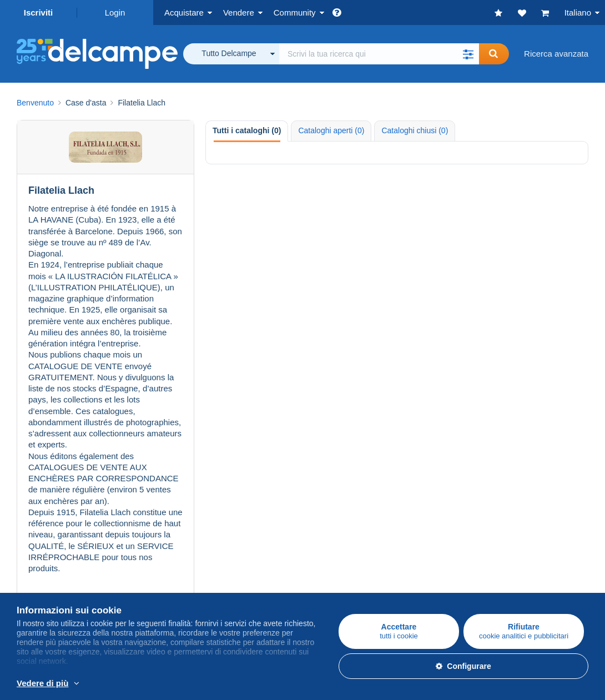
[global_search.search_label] (379, 54)
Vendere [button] (239, 12)
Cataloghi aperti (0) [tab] (331, 130)
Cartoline (33, 483)
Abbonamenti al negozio (252, 509)
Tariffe (218, 469)
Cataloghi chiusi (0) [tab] (415, 130)
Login (115, 12)
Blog (412, 509)
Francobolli (37, 469)
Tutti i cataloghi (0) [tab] (247, 130)
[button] (468, 54)
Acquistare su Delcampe (62, 445)
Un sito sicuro (232, 552)
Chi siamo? (37, 552)
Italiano (578, 12)
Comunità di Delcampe (440, 445)
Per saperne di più (213, 684)
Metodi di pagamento (246, 576)
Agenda (412, 469)
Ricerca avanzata (556, 54)
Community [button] (295, 12)
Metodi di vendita (238, 483)
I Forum (412, 483)
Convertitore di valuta (437, 552)
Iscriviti (39, 12)
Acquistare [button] (184, 12)
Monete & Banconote (56, 496)
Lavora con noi (50, 576)
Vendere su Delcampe (248, 445)
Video (409, 496)
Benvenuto (35, 103)
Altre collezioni (44, 509)
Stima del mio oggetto (247, 496)
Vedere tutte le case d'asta (105, 363)
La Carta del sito (47, 589)
